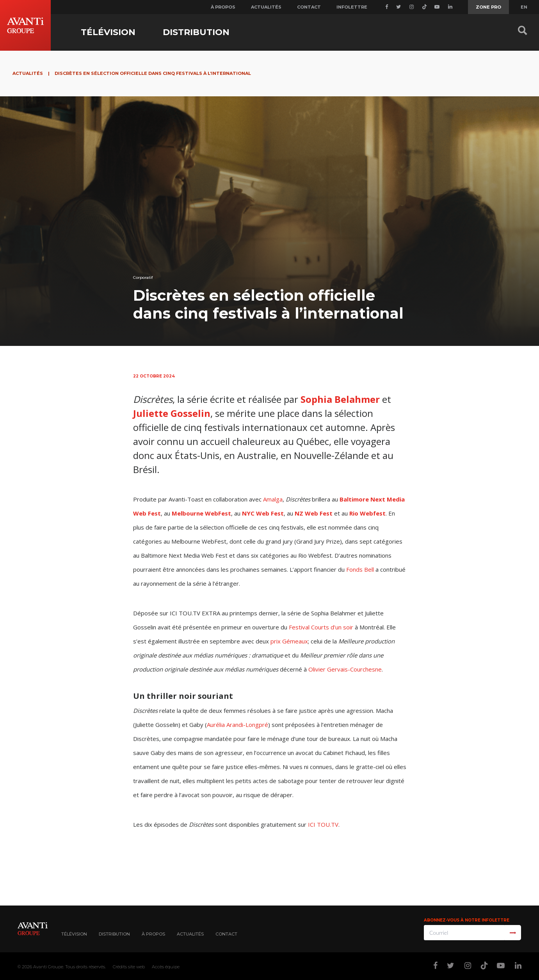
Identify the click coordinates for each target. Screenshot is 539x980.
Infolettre (352, 7)
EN (524, 7)
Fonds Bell (360, 569)
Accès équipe (166, 967)
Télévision (108, 32)
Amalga (273, 499)
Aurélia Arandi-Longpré (237, 725)
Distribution (196, 32)
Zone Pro (488, 7)
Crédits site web (129, 967)
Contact (309, 7)
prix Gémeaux (289, 641)
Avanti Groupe (48, 967)
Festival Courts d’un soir (321, 627)
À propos (223, 7)
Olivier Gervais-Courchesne (345, 669)
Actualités (266, 7)
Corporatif (143, 277)
